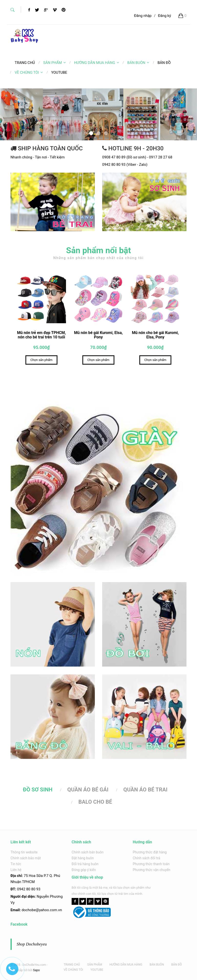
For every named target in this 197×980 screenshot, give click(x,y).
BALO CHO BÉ (95, 803)
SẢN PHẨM (55, 63)
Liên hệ (16, 870)
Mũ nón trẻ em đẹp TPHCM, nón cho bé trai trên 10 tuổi (41, 336)
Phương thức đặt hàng (150, 852)
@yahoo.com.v (48, 910)
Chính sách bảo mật (26, 858)
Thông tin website (24, 852)
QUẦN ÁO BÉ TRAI (146, 791)
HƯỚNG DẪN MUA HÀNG (97, 63)
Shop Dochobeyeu (32, 944)
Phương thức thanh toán (151, 864)
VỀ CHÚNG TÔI (29, 72)
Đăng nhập (143, 16)
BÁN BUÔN (138, 63)
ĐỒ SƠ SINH (38, 791)
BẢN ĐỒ (177, 965)
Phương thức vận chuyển (152, 870)
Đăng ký (164, 16)
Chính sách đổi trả (146, 858)
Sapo (36, 970)
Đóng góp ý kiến (84, 870)
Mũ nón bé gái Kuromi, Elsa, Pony (98, 336)
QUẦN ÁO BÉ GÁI (88, 791)
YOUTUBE (97, 970)
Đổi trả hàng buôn (85, 864)
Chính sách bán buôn (88, 852)
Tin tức (16, 864)
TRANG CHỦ (72, 965)
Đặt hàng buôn (83, 858)
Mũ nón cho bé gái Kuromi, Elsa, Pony (155, 336)
